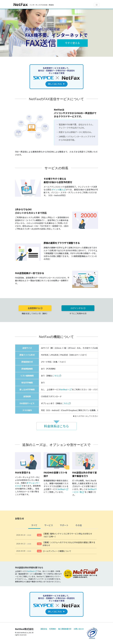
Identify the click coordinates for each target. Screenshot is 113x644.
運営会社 (44, 629)
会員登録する (35, 308)
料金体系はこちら (56, 426)
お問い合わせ (79, 629)
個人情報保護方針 (65, 629)
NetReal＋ (66, 389)
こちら (56, 376)
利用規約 (53, 629)
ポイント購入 (59, 190)
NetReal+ (63, 489)
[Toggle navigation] (97, 5)
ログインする (78, 308)
